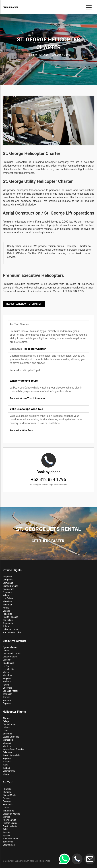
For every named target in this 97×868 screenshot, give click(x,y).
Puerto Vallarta (10, 826)
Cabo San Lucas (11, 630)
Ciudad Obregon (11, 586)
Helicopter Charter (34, 349)
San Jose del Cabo (12, 633)
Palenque (7, 752)
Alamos (6, 718)
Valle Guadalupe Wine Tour (27, 409)
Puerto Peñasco (10, 617)
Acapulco (7, 577)
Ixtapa (6, 774)
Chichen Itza (9, 845)
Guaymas (7, 734)
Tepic (5, 765)
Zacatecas (8, 842)
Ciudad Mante (9, 795)
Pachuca (7, 682)
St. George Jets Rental (48, 529)
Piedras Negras (10, 823)
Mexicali (7, 743)
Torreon (6, 697)
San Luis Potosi (10, 691)
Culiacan (7, 660)
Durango (7, 801)
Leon (5, 731)
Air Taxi (8, 782)
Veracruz (7, 700)
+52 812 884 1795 (48, 470)
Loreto (6, 808)
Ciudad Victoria (10, 657)
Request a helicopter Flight (25, 370)
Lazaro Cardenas (11, 737)
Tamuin (6, 832)
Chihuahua (8, 583)
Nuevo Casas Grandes (13, 749)
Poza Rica (8, 614)
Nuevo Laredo (9, 820)
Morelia (6, 817)
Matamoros (8, 811)
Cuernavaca (8, 589)
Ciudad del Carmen (12, 654)
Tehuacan (7, 694)
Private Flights (12, 570)
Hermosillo (8, 805)
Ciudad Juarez (10, 724)
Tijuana (6, 836)
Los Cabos (8, 598)
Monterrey (8, 746)
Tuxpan (6, 768)
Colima (6, 728)
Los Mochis (8, 669)
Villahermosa (9, 771)
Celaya (6, 721)
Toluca (6, 626)
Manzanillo (8, 740)
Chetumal (7, 792)
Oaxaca (6, 611)
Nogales (7, 678)
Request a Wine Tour (21, 430)
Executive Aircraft (14, 641)
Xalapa (6, 595)
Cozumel (7, 798)
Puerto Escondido (11, 755)
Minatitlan (8, 605)
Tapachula (8, 623)
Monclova (7, 675)
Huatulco (7, 789)
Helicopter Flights (14, 712)
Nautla (6, 608)
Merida (6, 672)
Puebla (6, 685)
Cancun (6, 651)
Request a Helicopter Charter (24, 304)
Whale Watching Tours (24, 381)
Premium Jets (10, 7)
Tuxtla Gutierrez (10, 839)
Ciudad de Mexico (11, 814)
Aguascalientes (10, 647)
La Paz (6, 666)
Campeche (8, 580)
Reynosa (7, 759)
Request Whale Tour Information (28, 398)
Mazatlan (7, 601)
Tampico (7, 762)
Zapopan (7, 703)
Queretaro (8, 688)
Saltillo (6, 829)
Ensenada (7, 592)
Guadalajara (9, 663)
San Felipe (8, 620)
